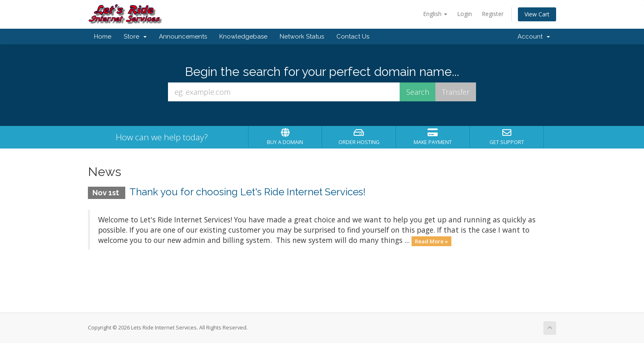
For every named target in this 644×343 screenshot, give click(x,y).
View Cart (537, 14)
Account (534, 37)
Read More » (431, 241)
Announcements (183, 37)
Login (465, 14)
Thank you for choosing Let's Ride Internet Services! (247, 192)
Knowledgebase (243, 37)
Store (135, 37)
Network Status (302, 37)
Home (103, 37)
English (435, 14)
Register (493, 14)
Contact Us (353, 37)
